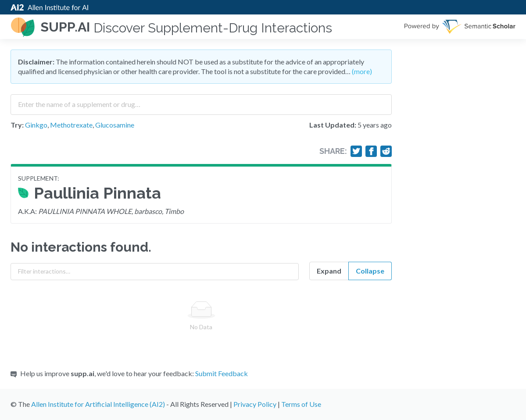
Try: (17, 125)
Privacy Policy (255, 404)
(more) (362, 71)
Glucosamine (115, 125)
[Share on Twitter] (356, 151)
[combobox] (201, 101)
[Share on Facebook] (371, 151)
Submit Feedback (222, 373)
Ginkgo (36, 125)
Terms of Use (301, 404)
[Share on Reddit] (386, 151)
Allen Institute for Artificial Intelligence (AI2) (98, 404)
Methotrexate (71, 125)
